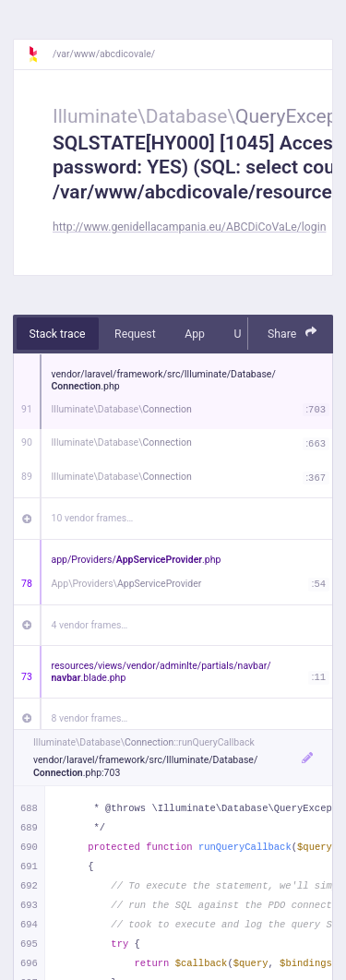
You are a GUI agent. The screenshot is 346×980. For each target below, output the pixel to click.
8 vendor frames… (90, 718)
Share (292, 333)
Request (135, 334)
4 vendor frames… (90, 625)
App (195, 334)
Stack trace (58, 334)
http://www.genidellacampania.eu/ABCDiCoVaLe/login (189, 227)
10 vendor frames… (93, 518)
